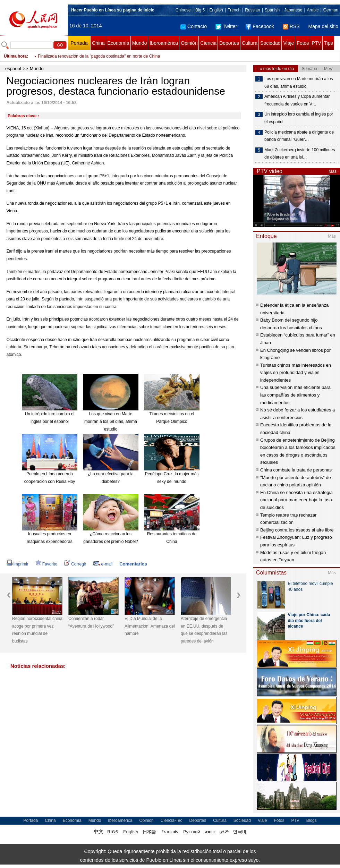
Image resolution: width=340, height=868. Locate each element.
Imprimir (18, 564)
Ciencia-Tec (172, 820)
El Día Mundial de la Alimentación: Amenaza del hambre (150, 626)
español (13, 69)
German (331, 10)
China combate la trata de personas (296, 470)
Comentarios (133, 564)
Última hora (15, 56)
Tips (329, 43)
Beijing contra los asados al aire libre (297, 530)
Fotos (303, 43)
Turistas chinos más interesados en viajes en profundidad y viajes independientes (296, 373)
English (216, 10)
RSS (291, 26)
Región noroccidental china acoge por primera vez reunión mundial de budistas (37, 630)
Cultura (250, 43)
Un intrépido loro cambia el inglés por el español (299, 118)
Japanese (293, 10)
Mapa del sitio (323, 26)
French (234, 10)
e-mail (103, 564)
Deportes (229, 43)
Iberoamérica (164, 43)
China (98, 43)
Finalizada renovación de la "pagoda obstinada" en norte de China (99, 56)
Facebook (260, 26)
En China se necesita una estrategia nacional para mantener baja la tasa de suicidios (296, 500)
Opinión (189, 43)
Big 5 (200, 10)
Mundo (140, 43)
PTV (316, 43)
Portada (79, 43)
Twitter (226, 26)
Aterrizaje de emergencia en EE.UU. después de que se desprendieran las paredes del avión (204, 630)
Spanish (272, 10)
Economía (118, 43)
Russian (252, 10)
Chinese (183, 10)
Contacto (194, 26)
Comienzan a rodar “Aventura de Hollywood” (91, 622)
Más (333, 171)
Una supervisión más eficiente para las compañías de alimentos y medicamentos (295, 395)
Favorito (46, 564)
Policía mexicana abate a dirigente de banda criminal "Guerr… (299, 136)
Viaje (288, 43)
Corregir (75, 564)
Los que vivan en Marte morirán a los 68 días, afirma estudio (111, 421)
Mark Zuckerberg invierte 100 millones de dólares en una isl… (300, 154)
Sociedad (270, 43)
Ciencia (208, 43)
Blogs (312, 820)
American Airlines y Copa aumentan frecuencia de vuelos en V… (297, 100)
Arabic (313, 10)
